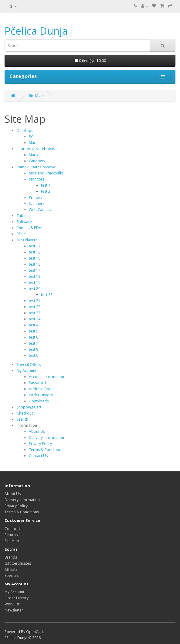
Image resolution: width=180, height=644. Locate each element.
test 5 (34, 331)
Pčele (21, 234)
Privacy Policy (40, 444)
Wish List (12, 604)
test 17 (35, 270)
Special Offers (29, 365)
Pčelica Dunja (36, 31)
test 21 (35, 301)
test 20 (35, 289)
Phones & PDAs (30, 228)
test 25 (47, 295)
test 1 (46, 185)
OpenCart (35, 632)
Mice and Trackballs (46, 173)
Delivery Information (46, 437)
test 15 (35, 258)
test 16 (35, 264)
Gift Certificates (18, 563)
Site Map (36, 96)
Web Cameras (41, 210)
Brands (11, 557)
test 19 (35, 282)
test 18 (35, 276)
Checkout (25, 413)
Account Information (46, 377)
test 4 (34, 325)
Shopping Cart (29, 407)
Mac (32, 143)
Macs (33, 155)
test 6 (34, 337)
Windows (37, 161)
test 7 (34, 343)
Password (37, 383)
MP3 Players (27, 240)
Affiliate (11, 569)
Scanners (37, 203)
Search (22, 419)
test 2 (46, 191)
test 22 (35, 307)
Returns (11, 535)
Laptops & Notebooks (36, 149)
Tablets (23, 216)
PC (31, 137)
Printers (36, 197)
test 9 (34, 355)
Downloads (39, 401)
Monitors (37, 179)
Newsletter (14, 610)
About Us (37, 431)
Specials (12, 575)
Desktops (25, 131)
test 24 (35, 319)
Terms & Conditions (46, 450)
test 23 (35, 313)
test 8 (34, 349)
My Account (27, 371)
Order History (41, 395)
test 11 (35, 246)
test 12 (35, 252)
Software (24, 222)
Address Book (41, 389)
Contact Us (38, 456)
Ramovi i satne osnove (36, 167)
